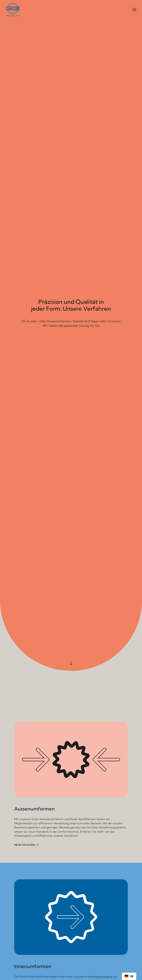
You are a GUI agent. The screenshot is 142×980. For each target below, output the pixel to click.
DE (129, 976)
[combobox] (129, 976)
